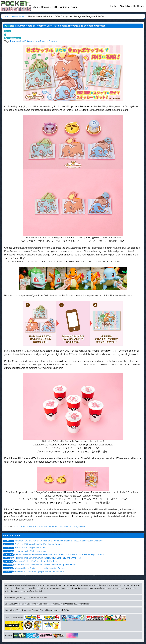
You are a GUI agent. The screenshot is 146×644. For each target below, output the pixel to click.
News (74, 7)
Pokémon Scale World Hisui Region (31, 551)
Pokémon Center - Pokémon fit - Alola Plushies (36, 561)
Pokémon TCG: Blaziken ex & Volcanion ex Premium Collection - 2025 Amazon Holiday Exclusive (59, 541)
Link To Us (64, 610)
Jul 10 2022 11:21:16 (13, 38)
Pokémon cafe (32, 41)
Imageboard (53, 610)
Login (113, 6)
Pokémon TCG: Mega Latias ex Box (30, 548)
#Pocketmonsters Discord (27, 610)
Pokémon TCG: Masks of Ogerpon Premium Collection (39, 572)
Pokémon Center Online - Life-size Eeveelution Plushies (40, 568)
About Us (13, 604)
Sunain (8, 31)
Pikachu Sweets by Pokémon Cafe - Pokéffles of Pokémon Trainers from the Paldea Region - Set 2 (59, 554)
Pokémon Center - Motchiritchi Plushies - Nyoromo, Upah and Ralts (45, 565)
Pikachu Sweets (48, 41)
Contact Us (24, 604)
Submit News (84, 604)
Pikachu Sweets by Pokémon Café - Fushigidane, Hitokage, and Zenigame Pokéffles (60, 26)
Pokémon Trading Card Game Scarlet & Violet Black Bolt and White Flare (48, 558)
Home (5, 16)
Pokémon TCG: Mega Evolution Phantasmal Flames (38, 544)
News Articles (18, 16)
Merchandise (17, 41)
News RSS (55, 604)
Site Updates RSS (69, 604)
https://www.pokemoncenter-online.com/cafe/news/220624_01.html (49, 527)
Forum (43, 610)
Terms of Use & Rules (40, 604)
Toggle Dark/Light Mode (132, 6)
